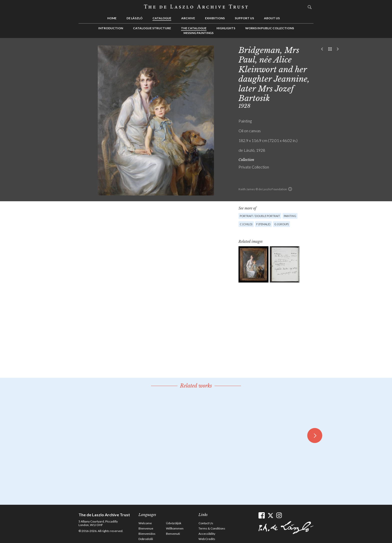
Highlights (226, 28)
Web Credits (207, 539)
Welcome (145, 523)
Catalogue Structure (152, 28)
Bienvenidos (147, 534)
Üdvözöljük (174, 523)
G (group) (281, 224)
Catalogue (162, 18)
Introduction (111, 28)
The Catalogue (194, 28)
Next (338, 49)
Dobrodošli (146, 539)
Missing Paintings (198, 33)
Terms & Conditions (212, 528)
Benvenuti (173, 534)
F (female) (263, 224)
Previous (322, 49)
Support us (244, 18)
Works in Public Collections (270, 28)
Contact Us (206, 523)
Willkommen (175, 528)
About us (272, 18)
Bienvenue (146, 528)
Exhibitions (215, 18)
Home (112, 18)
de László (134, 18)
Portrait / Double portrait (260, 216)
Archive (188, 18)
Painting (290, 216)
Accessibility (207, 534)
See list (330, 49)
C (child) (246, 224)
